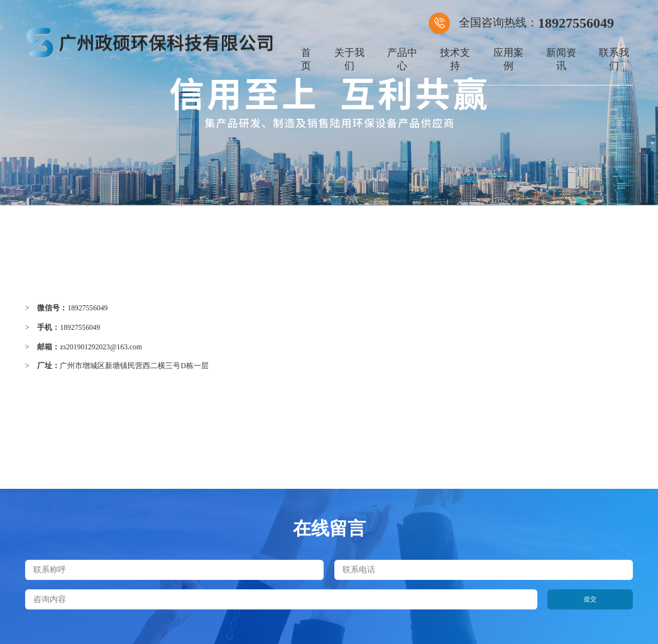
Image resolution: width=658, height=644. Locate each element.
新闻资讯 (561, 59)
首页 (306, 59)
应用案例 (508, 59)
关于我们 (349, 59)
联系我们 (614, 59)
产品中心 (402, 59)
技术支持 (455, 59)
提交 (590, 599)
